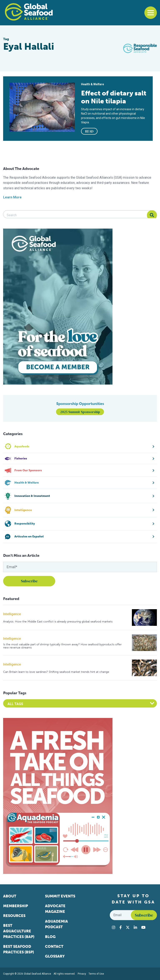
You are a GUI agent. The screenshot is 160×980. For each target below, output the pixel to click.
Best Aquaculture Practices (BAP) (19, 931)
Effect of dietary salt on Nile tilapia (114, 97)
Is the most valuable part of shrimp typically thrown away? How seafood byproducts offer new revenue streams (62, 646)
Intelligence (12, 614)
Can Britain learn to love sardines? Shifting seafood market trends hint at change (56, 672)
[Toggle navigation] (151, 13)
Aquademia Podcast (56, 924)
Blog (50, 937)
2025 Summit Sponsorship (80, 412)
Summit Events (60, 896)
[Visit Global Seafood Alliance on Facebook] (121, 927)
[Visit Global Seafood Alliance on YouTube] (143, 927)
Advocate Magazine (55, 909)
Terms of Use (96, 974)
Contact (54, 947)
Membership (16, 906)
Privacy (82, 974)
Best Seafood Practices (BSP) (19, 949)
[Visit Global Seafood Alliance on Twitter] (128, 927)
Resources (14, 916)
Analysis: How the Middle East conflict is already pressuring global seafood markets (58, 622)
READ (89, 131)
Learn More (12, 197)
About (10, 896)
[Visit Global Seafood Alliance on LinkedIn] (135, 927)
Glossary (55, 956)
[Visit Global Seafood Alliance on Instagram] (114, 927)
